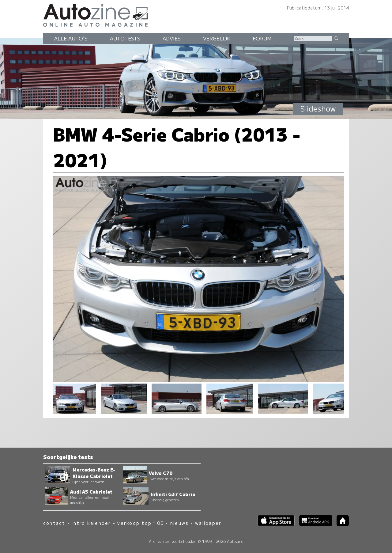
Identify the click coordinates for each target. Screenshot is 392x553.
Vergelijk (217, 38)
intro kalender (91, 523)
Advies (172, 38)
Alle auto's (71, 38)
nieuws (179, 523)
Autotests (125, 38)
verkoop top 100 (141, 523)
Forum (262, 38)
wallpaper (208, 523)
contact (54, 523)
